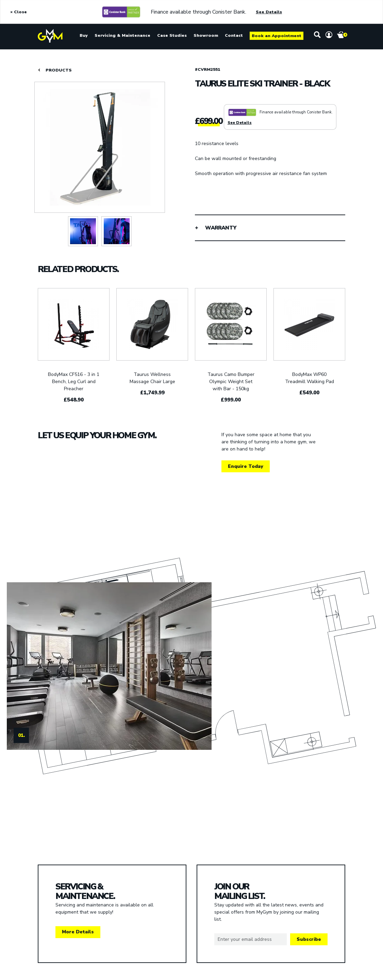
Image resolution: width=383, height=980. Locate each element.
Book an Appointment (277, 36)
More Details (78, 932)
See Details (269, 12)
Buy (84, 35)
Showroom (206, 35)
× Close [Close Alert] (19, 12)
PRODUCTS (59, 70)
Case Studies (172, 35)
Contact (234, 35)
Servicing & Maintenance (122, 35)
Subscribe (309, 939)
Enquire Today (246, 466)
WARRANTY (221, 228)
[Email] (251, 939)
